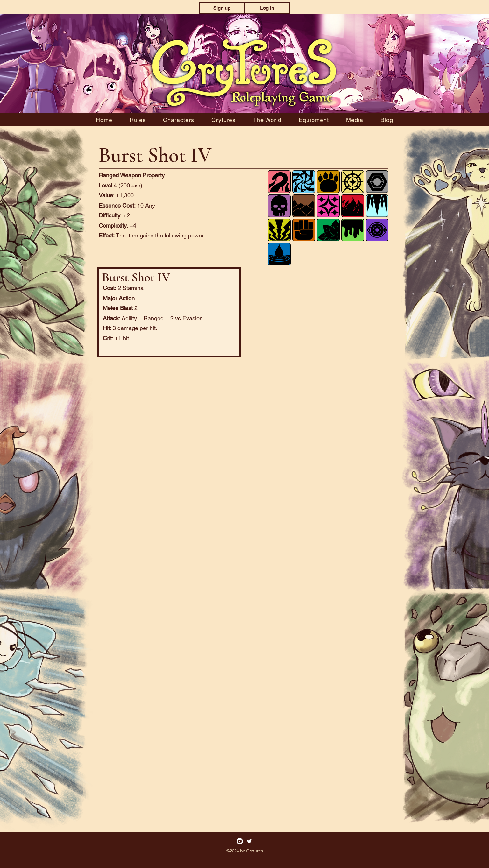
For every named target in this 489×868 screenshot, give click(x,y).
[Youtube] (240, 841)
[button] (222, 8)
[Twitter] (249, 841)
